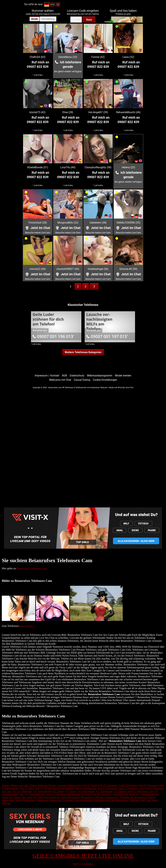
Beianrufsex (74, 797)
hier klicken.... (28, 626)
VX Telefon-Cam (122, 791)
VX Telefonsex (24, 791)
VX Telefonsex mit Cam (37, 794)
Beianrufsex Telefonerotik (120, 797)
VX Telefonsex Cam (143, 791)
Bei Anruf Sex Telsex (33, 797)
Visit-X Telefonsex (148, 785)
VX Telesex (58, 791)
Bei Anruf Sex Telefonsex (110, 794)
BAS (64, 797)
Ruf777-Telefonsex (83, 864)
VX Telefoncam (104, 791)
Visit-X (86, 785)
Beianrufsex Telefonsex (93, 797)
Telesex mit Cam (19, 785)
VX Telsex (71, 791)
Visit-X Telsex (27, 788)
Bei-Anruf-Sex (53, 797)
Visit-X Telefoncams (63, 788)
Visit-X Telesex (43, 788)
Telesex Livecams (58, 785)
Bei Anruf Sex (89, 794)
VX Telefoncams (86, 791)
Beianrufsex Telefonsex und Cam (133, 800)
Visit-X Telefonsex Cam (131, 788)
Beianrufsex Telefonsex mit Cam (98, 800)
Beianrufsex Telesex (145, 797)
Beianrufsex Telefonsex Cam (32, 568)
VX (14, 791)
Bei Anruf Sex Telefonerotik (140, 794)
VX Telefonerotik (42, 791)
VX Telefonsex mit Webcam (65, 794)
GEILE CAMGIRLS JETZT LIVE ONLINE (83, 856)
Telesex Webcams (38, 785)
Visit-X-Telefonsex (108, 785)
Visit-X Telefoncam (107, 788)
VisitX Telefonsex (128, 785)
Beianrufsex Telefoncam (36, 800)
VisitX (94, 785)
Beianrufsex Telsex (12, 800)
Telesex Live (75, 785)
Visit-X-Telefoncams (85, 788)
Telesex (6, 785)
